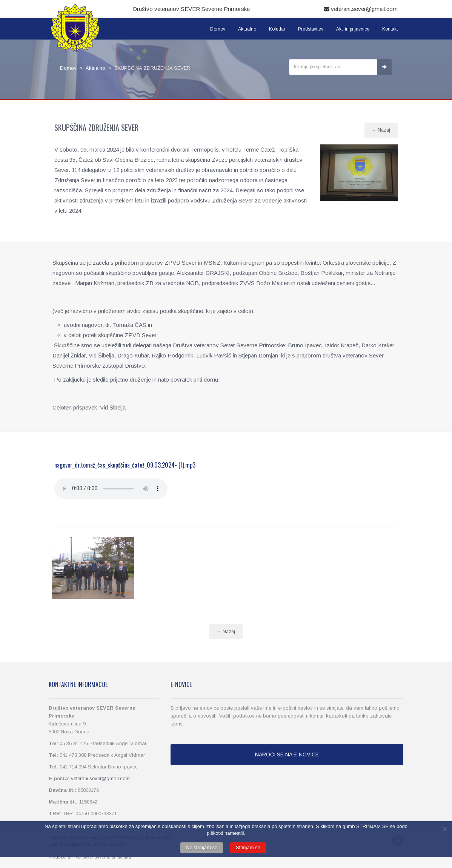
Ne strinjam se (202, 847)
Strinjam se (248, 847)
